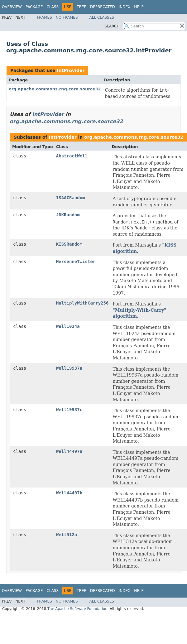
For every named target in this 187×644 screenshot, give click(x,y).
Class (53, 7)
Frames (44, 17)
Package (34, 7)
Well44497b (69, 493)
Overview (12, 7)
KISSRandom (69, 244)
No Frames (67, 17)
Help (139, 7)
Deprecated (103, 7)
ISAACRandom (71, 198)
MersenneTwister (76, 262)
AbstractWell (72, 156)
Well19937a (69, 368)
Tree (82, 7)
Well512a (67, 535)
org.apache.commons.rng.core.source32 (55, 89)
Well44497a (69, 451)
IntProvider (71, 70)
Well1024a (68, 326)
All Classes (102, 17)
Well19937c (69, 410)
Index (125, 7)
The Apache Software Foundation (77, 609)
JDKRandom (68, 215)
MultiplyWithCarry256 (82, 303)
